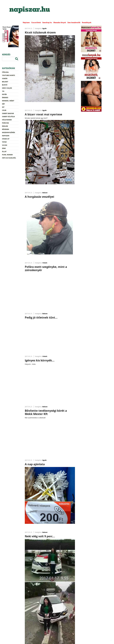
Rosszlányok (87, 22)
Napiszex (26, 22)
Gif (3, 107)
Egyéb (4, 94)
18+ (3, 91)
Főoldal (5, 72)
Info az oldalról (9, 158)
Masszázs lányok (60, 22)
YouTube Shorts (9, 75)
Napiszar (6, 136)
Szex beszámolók (74, 22)
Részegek (6, 129)
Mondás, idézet (8, 101)
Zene (4, 148)
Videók (5, 78)
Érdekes (5, 98)
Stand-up (6, 139)
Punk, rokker (7, 155)
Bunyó (5, 85)
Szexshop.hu (47, 22)
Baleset (5, 82)
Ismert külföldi (8, 117)
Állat (4, 151)
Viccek (5, 145)
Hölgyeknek (7, 120)
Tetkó (4, 142)
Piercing (5, 123)
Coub (4, 110)
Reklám (5, 126)
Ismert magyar (8, 113)
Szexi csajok (7, 88)
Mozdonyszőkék (9, 132)
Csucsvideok (36, 22)
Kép (3, 104)
